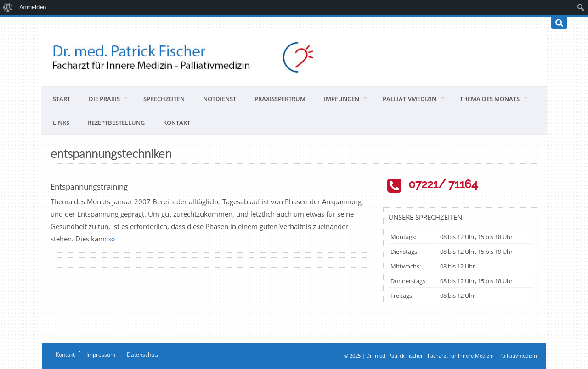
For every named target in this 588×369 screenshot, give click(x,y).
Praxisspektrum (280, 99)
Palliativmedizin (410, 99)
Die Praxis (104, 99)
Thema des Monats (490, 99)
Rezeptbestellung (116, 123)
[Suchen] (559, 23)
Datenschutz (143, 355)
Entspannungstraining (89, 187)
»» (112, 239)
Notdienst (220, 99)
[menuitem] (8, 7)
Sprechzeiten (164, 99)
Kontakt (177, 123)
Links (61, 123)
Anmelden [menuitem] (33, 7)
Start (62, 99)
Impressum (101, 355)
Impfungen (342, 99)
